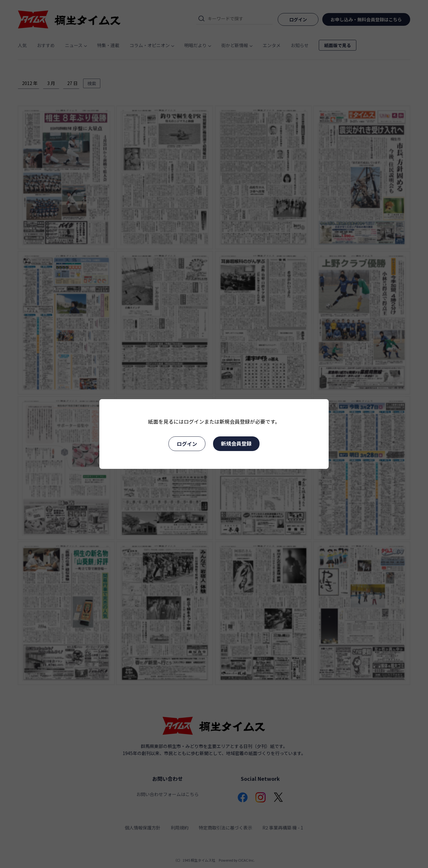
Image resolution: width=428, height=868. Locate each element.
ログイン (187, 444)
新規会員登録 (236, 443)
